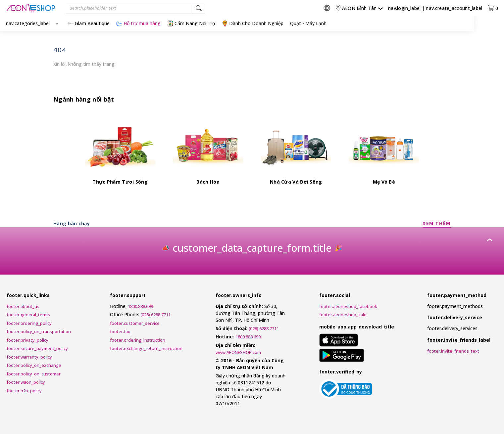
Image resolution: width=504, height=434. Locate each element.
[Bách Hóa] (208, 153)
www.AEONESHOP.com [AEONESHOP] (238, 352)
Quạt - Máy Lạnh (308, 23)
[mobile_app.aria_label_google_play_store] (342, 356)
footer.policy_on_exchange (34, 365)
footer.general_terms (28, 315)
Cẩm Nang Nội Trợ (191, 23)
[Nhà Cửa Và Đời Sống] (296, 153)
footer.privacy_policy (27, 340)
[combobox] (135, 9)
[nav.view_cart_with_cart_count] (493, 8)
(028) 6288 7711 (155, 315)
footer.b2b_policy (24, 391)
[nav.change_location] (359, 8)
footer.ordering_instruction (138, 340)
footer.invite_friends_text (453, 351)
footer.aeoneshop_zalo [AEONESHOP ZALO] (343, 315)
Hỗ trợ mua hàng (138, 23)
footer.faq (120, 331)
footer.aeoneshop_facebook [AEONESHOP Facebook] (348, 306)
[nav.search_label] (199, 9)
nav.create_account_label (454, 8)
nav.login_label (404, 8)
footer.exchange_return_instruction (146, 348)
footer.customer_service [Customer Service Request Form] (135, 323)
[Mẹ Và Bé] (384, 153)
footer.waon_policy (26, 382)
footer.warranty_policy (29, 357)
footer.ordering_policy (29, 323)
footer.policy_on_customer (34, 374)
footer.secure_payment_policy (37, 348)
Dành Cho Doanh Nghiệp (253, 23)
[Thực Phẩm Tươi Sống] (120, 153)
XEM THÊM (437, 223)
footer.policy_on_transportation (39, 331)
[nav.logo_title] (31, 8)
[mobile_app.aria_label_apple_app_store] (339, 341)
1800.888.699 (140, 306)
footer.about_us (23, 306)
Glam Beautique (89, 23)
